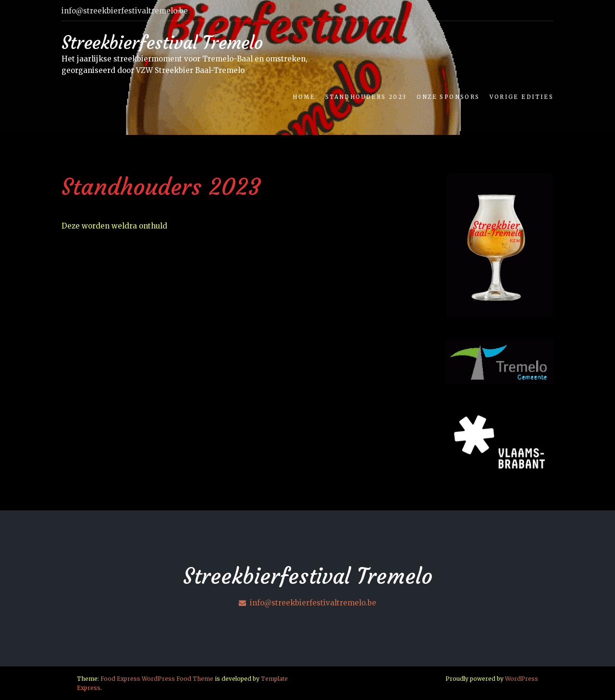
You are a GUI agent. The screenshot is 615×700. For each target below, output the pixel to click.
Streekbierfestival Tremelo (162, 43)
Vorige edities (522, 97)
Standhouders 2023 (366, 97)
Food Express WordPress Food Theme (157, 679)
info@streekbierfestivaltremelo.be (307, 603)
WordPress (522, 679)
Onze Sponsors (448, 97)
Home (304, 97)
